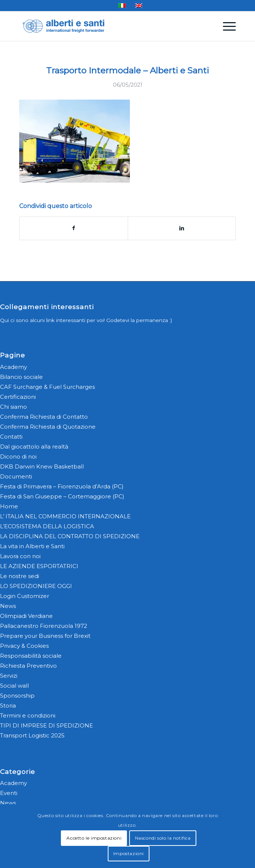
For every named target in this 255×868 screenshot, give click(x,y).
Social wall (14, 686)
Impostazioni (129, 853)
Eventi (9, 793)
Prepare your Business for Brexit (45, 636)
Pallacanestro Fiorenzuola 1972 (44, 626)
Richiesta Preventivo (28, 666)
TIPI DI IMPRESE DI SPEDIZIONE (46, 725)
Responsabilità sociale (31, 656)
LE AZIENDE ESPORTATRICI (39, 566)
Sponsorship (17, 696)
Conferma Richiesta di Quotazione (48, 427)
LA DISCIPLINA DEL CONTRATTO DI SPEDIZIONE (70, 536)
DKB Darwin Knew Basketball (42, 466)
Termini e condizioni (28, 715)
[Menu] (226, 26)
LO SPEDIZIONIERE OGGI (36, 586)
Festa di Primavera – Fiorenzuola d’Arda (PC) (62, 486)
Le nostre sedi (20, 576)
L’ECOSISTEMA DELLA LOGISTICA (47, 526)
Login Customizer (25, 596)
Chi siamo (13, 407)
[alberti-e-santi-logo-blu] (106, 26)
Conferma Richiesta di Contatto (44, 417)
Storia (8, 706)
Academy (13, 367)
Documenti (16, 476)
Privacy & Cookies (24, 646)
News (8, 606)
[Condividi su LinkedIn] (182, 228)
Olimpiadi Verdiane (26, 616)
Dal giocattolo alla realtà (34, 447)
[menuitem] (226, 26)
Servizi (9, 676)
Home (9, 506)
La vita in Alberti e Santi (32, 546)
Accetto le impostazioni (94, 838)
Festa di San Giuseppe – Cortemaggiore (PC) (62, 496)
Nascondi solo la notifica (163, 838)
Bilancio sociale (21, 377)
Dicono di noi (18, 457)
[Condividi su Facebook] (74, 228)
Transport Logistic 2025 (32, 735)
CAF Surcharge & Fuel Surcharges (47, 387)
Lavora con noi (20, 556)
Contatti (11, 437)
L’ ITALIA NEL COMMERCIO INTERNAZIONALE (65, 516)
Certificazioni (18, 397)
